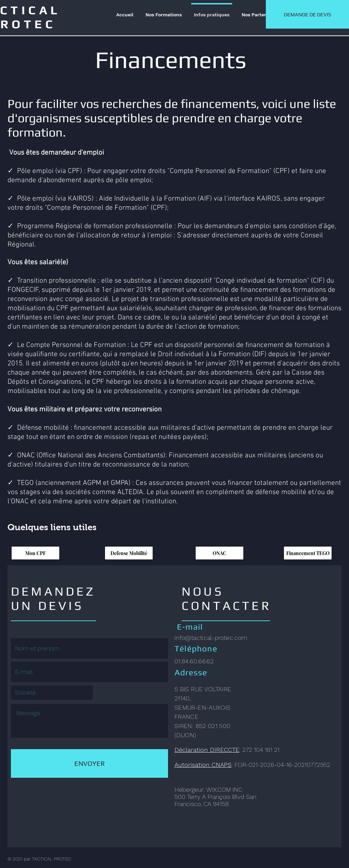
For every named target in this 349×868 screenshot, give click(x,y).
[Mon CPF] (35, 553)
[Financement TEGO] (308, 553)
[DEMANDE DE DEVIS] (307, 14)
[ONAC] (219, 553)
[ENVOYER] (89, 763)
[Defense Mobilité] (129, 553)
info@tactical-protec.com (211, 638)
